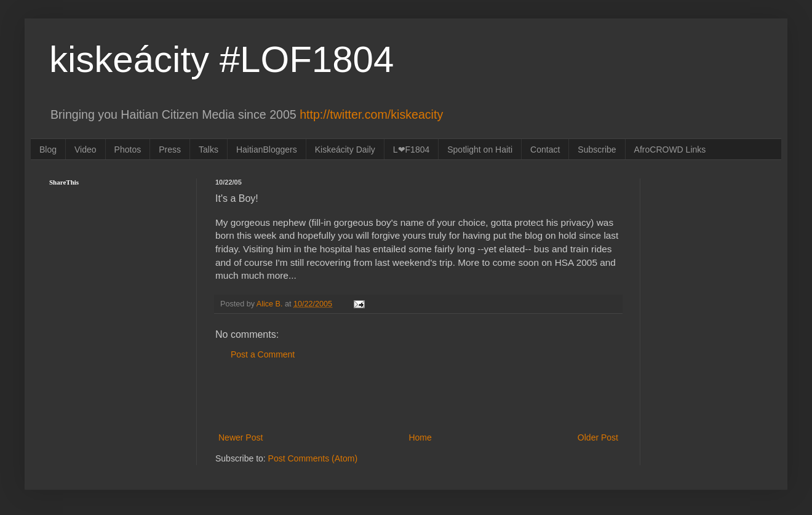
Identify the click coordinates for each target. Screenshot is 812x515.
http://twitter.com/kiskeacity (371, 114)
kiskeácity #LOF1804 (221, 59)
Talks (209, 150)
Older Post (598, 437)
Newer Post (241, 437)
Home (420, 437)
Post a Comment (263, 354)
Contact (545, 150)
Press (170, 150)
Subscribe (597, 150)
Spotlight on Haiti (480, 150)
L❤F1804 (411, 150)
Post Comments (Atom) (313, 458)
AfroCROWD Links (670, 150)
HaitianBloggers (267, 150)
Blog (48, 150)
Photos (128, 150)
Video (86, 150)
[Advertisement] (418, 396)
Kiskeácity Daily (345, 150)
